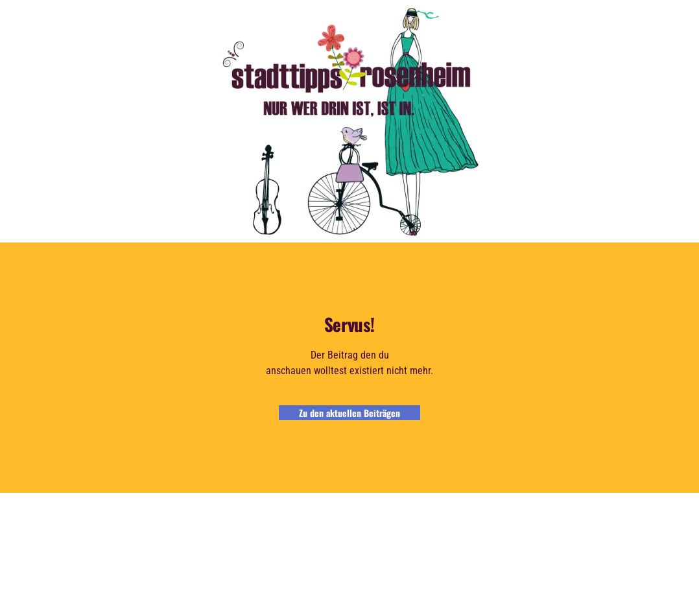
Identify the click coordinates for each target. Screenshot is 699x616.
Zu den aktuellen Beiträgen (349, 413)
